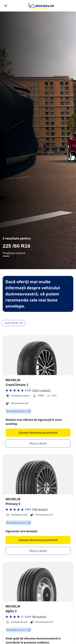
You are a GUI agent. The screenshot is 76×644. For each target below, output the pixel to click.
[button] (28, 390)
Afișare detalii (38, 443)
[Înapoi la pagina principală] (41, 6)
